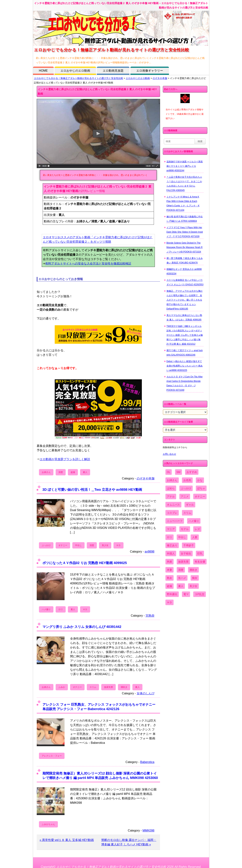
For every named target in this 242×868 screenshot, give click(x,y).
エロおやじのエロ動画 (75, 71)
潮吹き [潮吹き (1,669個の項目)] (193, 570)
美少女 (105, 545)
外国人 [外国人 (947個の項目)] (171, 553)
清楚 (61, 472)
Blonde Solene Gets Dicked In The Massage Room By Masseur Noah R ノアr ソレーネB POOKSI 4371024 (185, 247)
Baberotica (147, 762)
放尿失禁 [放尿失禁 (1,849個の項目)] (183, 562)
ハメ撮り (46, 609)
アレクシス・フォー (52, 756)
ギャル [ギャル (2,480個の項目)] (190, 505)
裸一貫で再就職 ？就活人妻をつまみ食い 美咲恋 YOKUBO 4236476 (185, 260)
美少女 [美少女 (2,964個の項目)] (193, 586)
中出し (78, 545)
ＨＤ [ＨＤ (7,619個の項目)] (169, 602)
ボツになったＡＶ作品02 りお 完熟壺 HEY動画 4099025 (85, 563)
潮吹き (124, 687)
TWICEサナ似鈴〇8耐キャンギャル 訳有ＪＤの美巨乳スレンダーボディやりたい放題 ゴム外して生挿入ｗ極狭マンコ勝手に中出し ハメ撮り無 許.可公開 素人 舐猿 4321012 (185, 335)
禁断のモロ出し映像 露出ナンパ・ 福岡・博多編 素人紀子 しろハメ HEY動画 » (129, 842)
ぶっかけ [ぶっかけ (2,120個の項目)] (186, 488)
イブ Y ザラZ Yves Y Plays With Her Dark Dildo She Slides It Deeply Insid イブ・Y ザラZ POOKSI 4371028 (185, 232)
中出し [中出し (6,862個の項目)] (182, 537)
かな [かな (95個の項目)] (200, 480)
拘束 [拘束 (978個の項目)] (169, 562)
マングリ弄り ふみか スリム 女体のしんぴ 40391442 (82, 627)
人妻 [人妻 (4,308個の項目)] (195, 537)
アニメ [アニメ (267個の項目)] (185, 496)
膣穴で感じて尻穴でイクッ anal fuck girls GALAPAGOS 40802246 (185, 353)
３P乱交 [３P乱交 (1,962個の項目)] (199, 594)
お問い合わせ (169, 454)
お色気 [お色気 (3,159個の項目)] (187, 480)
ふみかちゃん (48, 824)
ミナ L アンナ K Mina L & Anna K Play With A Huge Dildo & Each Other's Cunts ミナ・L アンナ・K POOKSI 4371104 (183, 203)
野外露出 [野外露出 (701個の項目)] (172, 594)
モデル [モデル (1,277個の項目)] (185, 529)
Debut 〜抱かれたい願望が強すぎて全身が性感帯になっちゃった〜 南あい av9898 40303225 (185, 366)
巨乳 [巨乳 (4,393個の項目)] (200, 553)
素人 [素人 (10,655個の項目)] (181, 586)
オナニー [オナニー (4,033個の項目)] (200, 496)
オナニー (63, 545)
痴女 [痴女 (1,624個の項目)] (195, 578)
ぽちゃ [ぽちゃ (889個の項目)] (201, 488)
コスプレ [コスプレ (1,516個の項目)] (172, 513)
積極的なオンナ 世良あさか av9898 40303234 (184, 271)
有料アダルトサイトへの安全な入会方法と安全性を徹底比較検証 (88, 264)
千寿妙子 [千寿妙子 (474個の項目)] (189, 545)
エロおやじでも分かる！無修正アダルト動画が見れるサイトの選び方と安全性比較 (79, 78)
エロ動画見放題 (113, 71)
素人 (85, 472)
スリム (93, 687)
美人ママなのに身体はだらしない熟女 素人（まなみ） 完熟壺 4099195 (184, 317)
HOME (43, 71)
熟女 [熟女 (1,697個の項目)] (169, 578)
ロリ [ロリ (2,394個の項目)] (169, 537)
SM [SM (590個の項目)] (178, 472)
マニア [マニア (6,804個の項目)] (171, 529)
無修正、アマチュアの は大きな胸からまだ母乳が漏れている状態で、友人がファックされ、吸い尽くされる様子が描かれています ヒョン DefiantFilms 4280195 (185, 300)
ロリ (61, 609)
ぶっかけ (46, 545)
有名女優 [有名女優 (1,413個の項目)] (200, 562)
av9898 (150, 552)
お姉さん (46, 472)
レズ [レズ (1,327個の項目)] (197, 529)
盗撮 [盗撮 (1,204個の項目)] (169, 586)
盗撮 (73, 472)
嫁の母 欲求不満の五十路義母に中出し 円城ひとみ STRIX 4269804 (185, 219)
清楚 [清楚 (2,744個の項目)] (181, 570)
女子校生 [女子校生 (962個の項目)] (186, 553)
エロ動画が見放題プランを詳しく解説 (65, 459)
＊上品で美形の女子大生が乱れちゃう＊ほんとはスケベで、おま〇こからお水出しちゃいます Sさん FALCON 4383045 (184, 184)
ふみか (62, 687)
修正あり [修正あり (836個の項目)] (172, 545)
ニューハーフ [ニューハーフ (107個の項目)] (175, 521)
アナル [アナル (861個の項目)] (171, 496)
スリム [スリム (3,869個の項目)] (187, 513)
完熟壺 (150, 616)
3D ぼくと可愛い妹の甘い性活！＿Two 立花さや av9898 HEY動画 (92, 490)
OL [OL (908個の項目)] (169, 472)
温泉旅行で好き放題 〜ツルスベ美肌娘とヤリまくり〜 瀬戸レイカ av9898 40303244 (185, 166)
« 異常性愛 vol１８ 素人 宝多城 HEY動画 (67, 840)
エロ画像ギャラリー (150, 71)
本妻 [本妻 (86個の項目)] (169, 570)
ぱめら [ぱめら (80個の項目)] (171, 488)
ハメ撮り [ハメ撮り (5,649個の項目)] (194, 521)
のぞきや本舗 (160, 78)
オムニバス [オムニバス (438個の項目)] (173, 505)
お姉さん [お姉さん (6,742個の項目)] (172, 480)
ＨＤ (118, 545)
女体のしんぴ (146, 693)
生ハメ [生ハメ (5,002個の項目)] (182, 578)
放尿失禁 (108, 687)
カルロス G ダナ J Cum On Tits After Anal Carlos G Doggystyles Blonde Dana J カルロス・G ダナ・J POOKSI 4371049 (185, 383)
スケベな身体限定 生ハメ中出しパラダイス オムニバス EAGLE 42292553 (185, 282)
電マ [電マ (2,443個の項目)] (186, 594)
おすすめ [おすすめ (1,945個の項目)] (192, 472)
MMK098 (148, 831)
